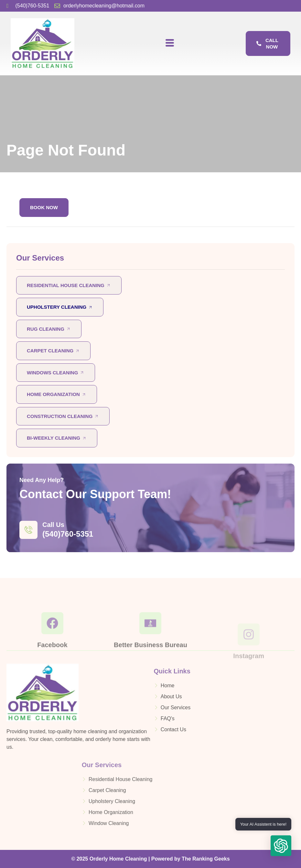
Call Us (53, 525)
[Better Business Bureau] (150, 643)
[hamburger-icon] (170, 43)
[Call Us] (28, 530)
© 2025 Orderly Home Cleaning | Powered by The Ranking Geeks (150, 859)
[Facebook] (52, 643)
